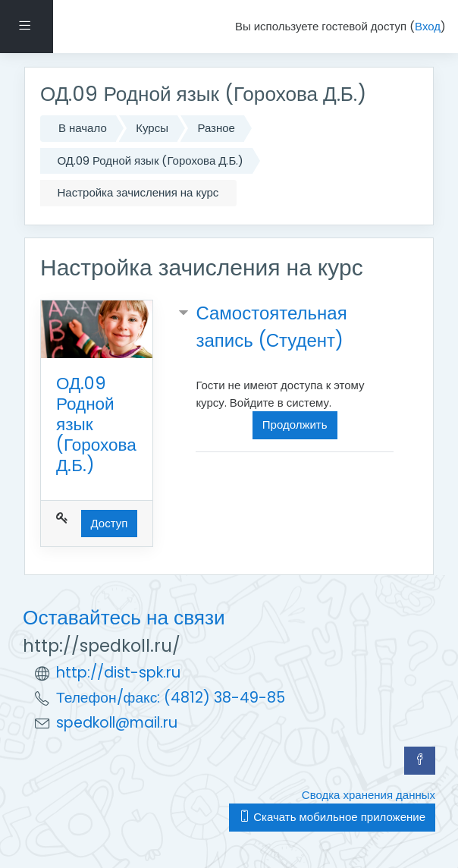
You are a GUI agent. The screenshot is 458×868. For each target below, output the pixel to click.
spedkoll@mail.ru (117, 723)
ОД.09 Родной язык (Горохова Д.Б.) (151, 160)
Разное (216, 128)
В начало (83, 128)
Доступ (110, 523)
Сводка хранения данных (369, 795)
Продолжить (295, 425)
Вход (428, 26)
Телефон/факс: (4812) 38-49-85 (171, 698)
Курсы (152, 128)
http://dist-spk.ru (118, 673)
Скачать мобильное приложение (332, 817)
